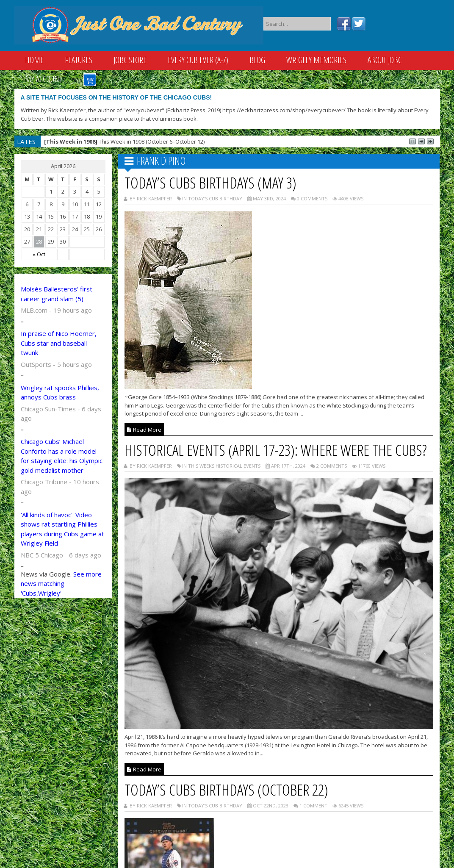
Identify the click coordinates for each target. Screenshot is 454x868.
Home (34, 60)
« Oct (39, 254)
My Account (44, 79)
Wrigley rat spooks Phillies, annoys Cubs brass (60, 392)
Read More (144, 430)
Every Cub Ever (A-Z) (198, 60)
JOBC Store (130, 60)
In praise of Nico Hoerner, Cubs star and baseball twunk (59, 343)
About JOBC (385, 60)
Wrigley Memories (316, 60)
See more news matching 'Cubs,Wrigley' (61, 584)
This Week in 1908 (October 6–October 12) (124, 141)
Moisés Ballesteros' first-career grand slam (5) (58, 294)
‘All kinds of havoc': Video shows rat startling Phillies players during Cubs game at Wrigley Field (62, 529)
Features (79, 60)
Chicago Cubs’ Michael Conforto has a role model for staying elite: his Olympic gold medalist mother (62, 456)
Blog (257, 60)
